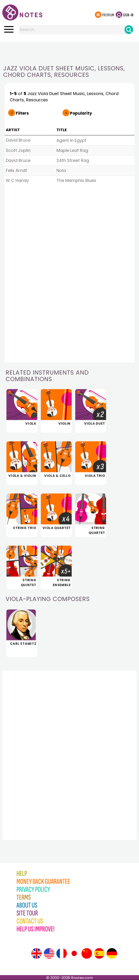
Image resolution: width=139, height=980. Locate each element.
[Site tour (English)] (36, 953)
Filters (22, 113)
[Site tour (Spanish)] (99, 953)
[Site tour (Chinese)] (87, 953)
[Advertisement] (69, 51)
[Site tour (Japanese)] (74, 953)
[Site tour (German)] (112, 953)
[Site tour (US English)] (49, 953)
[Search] (129, 30)
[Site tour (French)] (62, 953)
